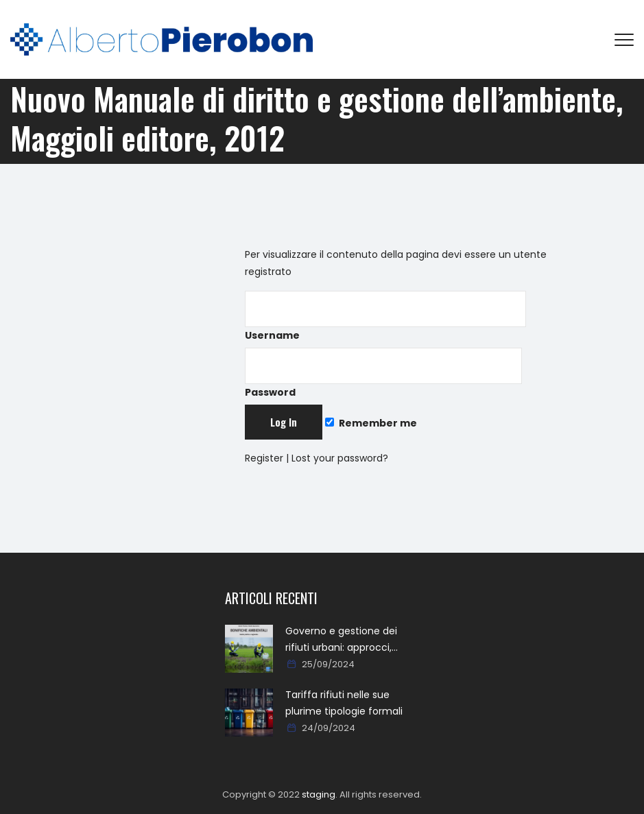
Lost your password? (340, 458)
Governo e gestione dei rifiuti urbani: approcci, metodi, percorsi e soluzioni (350, 640)
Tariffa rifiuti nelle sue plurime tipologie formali (344, 703)
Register (264, 458)
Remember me (371, 423)
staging (319, 794)
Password (383, 373)
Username (385, 316)
